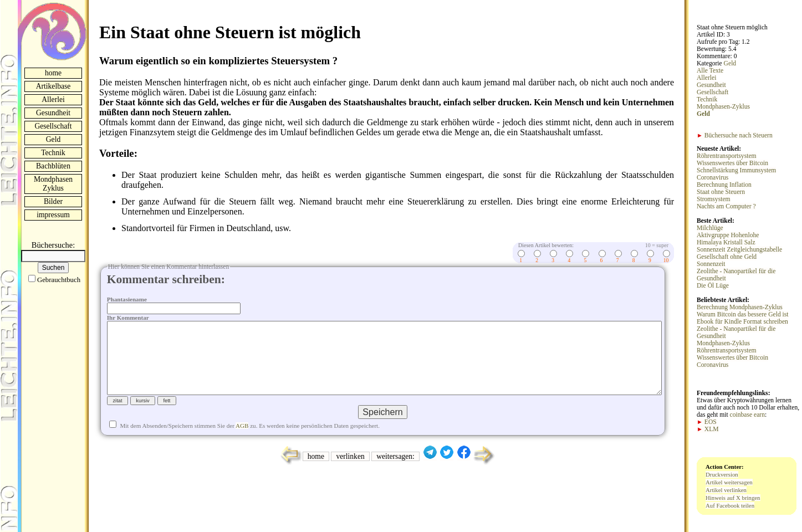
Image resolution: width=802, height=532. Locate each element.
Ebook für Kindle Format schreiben (742, 322)
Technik (53, 153)
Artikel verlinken (726, 490)
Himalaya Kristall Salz (726, 242)
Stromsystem (714, 199)
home (53, 73)
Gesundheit (53, 113)
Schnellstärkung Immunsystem (736, 170)
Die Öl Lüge (713, 286)
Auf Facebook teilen (730, 505)
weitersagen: (395, 474)
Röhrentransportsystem (727, 156)
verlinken (350, 474)
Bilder (53, 201)
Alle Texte (710, 71)
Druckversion (722, 474)
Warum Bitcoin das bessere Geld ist (743, 314)
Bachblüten (53, 166)
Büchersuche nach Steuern (735, 135)
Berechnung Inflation (724, 185)
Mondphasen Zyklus (53, 184)
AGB (242, 443)
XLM (708, 429)
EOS (707, 422)
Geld (53, 139)
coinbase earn (747, 415)
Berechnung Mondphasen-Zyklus (740, 307)
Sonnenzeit (711, 264)
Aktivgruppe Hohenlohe (728, 235)
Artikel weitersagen (729, 482)
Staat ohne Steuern (721, 192)
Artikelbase (53, 86)
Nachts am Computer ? (726, 206)
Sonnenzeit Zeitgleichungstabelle (739, 250)
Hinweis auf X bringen (733, 498)
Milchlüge (710, 228)
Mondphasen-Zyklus (723, 107)
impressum (53, 215)
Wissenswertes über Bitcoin (732, 163)
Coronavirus (712, 178)
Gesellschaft (53, 126)
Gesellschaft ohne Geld (727, 257)
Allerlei (53, 99)
